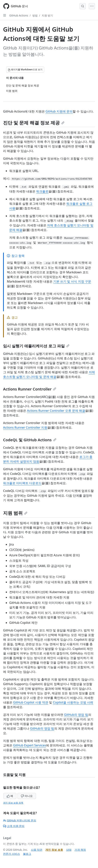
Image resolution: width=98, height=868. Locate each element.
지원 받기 (47, 15)
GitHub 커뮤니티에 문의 (20, 820)
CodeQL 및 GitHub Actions (30, 440)
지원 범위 (15, 513)
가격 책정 (80, 850)
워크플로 (42, 191)
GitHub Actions (19, 15)
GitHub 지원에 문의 (59, 111)
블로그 (27, 854)
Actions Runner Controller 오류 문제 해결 (56, 411)
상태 (69, 850)
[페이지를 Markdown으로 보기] (25, 70)
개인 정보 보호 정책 (13, 803)
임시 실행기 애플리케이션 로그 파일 (36, 346)
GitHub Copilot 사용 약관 (31, 702)
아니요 (27, 796)
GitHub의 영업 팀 (76, 715)
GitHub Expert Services (29, 745)
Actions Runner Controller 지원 (25, 427)
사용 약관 (37, 850)
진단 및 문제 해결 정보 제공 (34, 123)
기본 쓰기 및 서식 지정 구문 (72, 281)
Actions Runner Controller (30, 389)
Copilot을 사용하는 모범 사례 (73, 702)
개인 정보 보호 (54, 850)
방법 (35, 15)
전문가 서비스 (12, 854)
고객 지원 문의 (14, 826)
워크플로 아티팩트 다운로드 (22, 483)
